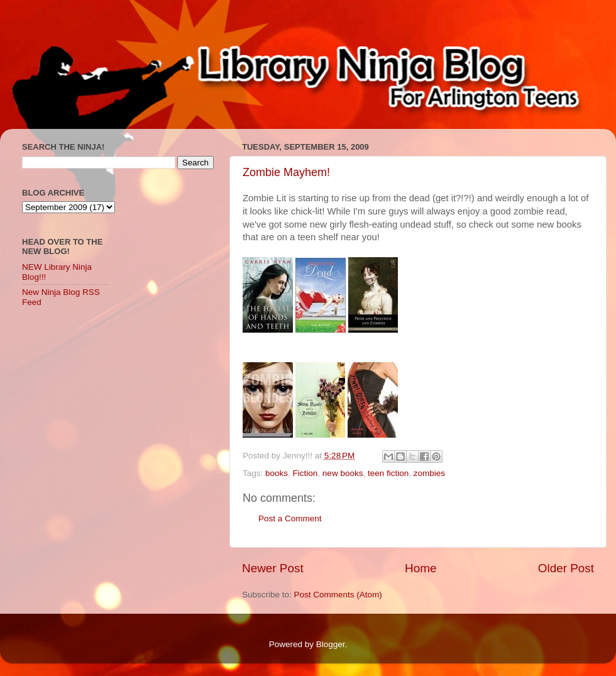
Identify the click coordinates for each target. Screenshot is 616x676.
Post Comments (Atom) (338, 595)
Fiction (305, 473)
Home (421, 568)
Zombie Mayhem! (286, 172)
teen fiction (388, 473)
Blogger (331, 644)
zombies (429, 473)
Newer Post (273, 568)
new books (343, 473)
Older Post (566, 568)
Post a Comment (290, 518)
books (277, 473)
